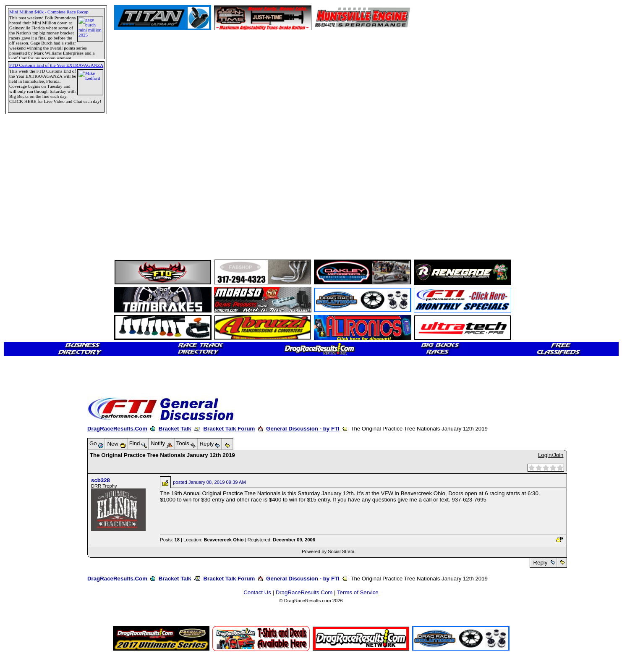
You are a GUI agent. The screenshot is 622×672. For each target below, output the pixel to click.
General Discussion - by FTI (303, 429)
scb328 (101, 480)
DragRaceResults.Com (117, 429)
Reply (540, 563)
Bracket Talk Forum (229, 429)
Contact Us (257, 592)
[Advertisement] (36, 304)
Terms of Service (358, 592)
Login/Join (551, 455)
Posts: (170, 540)
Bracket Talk (175, 429)
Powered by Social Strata (328, 551)
